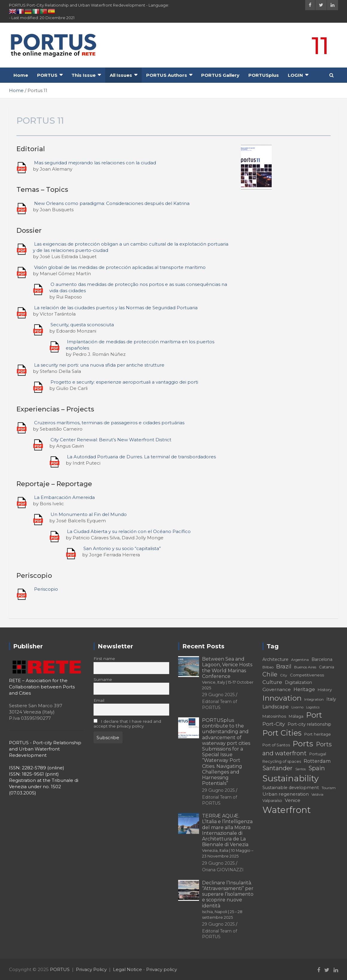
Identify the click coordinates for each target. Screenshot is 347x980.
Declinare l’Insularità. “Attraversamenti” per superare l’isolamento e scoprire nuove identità (228, 900)
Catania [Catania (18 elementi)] (327, 667)
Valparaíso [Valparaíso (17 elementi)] (272, 801)
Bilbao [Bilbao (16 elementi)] (268, 667)
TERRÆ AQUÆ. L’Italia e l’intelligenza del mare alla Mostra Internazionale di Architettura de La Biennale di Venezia (228, 836)
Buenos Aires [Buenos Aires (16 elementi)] (305, 667)
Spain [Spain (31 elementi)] (317, 768)
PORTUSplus (264, 75)
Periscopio (46, 589)
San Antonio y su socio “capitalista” (122, 548)
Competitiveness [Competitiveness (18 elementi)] (307, 675)
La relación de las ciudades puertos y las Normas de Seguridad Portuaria (116, 308)
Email (99, 700)
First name (104, 659)
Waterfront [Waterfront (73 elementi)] (287, 810)
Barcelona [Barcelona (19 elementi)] (322, 659)
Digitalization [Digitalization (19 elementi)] (298, 682)
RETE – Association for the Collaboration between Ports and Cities (42, 687)
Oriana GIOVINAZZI (223, 870)
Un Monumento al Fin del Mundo (89, 514)
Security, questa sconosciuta (82, 325)
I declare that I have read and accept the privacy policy (127, 724)
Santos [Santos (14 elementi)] (301, 769)
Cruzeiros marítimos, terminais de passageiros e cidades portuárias (109, 423)
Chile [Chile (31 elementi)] (270, 674)
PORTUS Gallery (220, 75)
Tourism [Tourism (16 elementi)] (329, 788)
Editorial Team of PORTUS (220, 934)
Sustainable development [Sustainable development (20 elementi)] (291, 788)
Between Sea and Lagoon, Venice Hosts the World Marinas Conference (228, 673)
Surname (103, 679)
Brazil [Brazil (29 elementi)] (284, 666)
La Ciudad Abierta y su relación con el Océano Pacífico (129, 531)
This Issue (84, 75)
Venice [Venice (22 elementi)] (293, 800)
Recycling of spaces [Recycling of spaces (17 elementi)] (282, 761)
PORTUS (47, 75)
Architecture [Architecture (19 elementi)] (275, 659)
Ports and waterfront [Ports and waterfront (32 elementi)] (297, 749)
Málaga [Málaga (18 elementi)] (296, 716)
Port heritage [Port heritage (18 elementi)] (318, 734)
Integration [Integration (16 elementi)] (314, 699)
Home (21, 75)
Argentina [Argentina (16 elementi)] (300, 660)
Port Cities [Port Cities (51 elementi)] (282, 733)
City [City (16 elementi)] (284, 675)
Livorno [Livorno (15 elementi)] (297, 707)
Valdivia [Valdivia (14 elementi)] (317, 795)
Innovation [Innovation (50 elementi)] (282, 698)
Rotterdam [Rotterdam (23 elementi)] (317, 761)
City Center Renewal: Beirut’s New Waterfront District (111, 440)
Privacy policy (162, 969)
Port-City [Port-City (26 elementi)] (274, 724)
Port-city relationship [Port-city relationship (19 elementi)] (309, 724)
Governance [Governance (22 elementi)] (277, 689)
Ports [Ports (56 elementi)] (303, 744)
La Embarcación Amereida (64, 497)
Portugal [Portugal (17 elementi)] (318, 754)
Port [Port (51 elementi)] (314, 715)
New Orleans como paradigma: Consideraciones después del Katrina (112, 203)
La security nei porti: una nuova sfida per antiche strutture (99, 365)
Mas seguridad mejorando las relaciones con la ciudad (95, 163)
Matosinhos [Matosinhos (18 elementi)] (274, 716)
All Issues (121, 75)
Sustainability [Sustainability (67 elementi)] (291, 778)
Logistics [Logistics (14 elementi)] (313, 707)
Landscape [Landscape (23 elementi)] (276, 707)
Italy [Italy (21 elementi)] (331, 699)
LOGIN (295, 75)
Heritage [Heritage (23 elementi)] (304, 689)
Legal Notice (127, 969)
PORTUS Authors (167, 75)
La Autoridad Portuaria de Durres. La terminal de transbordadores (141, 457)
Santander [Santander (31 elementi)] (278, 768)
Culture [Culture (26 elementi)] (272, 682)
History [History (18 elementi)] (325, 690)
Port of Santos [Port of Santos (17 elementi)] (276, 745)
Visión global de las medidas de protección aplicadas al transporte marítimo (120, 267)
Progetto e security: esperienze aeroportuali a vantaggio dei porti (124, 382)
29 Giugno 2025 (218, 695)
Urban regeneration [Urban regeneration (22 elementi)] (286, 794)
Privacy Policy (91, 969)
